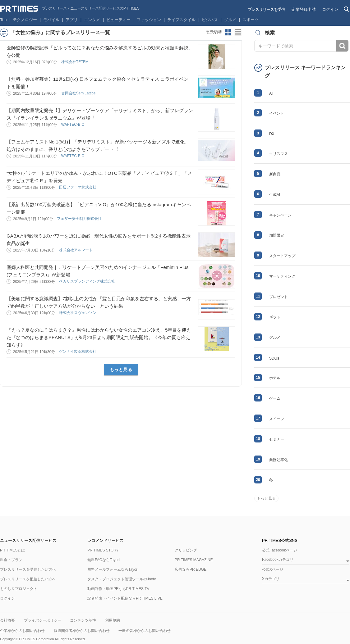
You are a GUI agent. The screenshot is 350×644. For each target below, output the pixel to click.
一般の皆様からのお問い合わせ (145, 631)
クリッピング (186, 550)
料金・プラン (11, 560)
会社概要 (7, 620)
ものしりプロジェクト (19, 589)
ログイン (330, 9)
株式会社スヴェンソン (78, 313)
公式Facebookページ (280, 550)
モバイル (51, 20)
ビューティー (118, 20)
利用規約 (113, 620)
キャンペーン (280, 215)
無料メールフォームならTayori (113, 569)
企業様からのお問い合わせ (22, 631)
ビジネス (210, 20)
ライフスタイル (181, 20)
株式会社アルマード (76, 250)
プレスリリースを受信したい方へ (28, 569)
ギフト (275, 317)
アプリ (72, 20)
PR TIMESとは (12, 550)
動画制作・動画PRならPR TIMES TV (118, 589)
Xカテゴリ (271, 579)
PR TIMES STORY (103, 550)
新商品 (275, 174)
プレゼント (279, 297)
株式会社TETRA (75, 62)
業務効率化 (279, 460)
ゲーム (275, 398)
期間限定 (277, 235)
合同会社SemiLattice (79, 93)
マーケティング (282, 276)
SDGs (274, 358)
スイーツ (277, 419)
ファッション (149, 20)
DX (272, 134)
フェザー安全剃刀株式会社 (80, 219)
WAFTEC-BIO (73, 125)
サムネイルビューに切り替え (228, 32)
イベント (277, 113)
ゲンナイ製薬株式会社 (78, 351)
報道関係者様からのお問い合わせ (82, 631)
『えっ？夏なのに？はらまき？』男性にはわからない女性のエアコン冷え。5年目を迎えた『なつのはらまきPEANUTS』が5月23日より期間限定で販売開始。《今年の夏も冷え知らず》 (99, 337)
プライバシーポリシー (43, 620)
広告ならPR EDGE (191, 569)
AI (271, 93)
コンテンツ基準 (83, 620)
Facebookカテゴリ (278, 560)
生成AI (275, 195)
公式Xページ (273, 569)
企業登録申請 (304, 9)
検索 (342, 46)
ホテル (275, 378)
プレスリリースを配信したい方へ (28, 579)
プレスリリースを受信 (266, 9)
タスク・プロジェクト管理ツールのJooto (122, 579)
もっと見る (121, 370)
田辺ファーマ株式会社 (78, 187)
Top (4, 20)
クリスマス (279, 154)
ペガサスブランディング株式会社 (87, 281)
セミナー (277, 439)
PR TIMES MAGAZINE (194, 560)
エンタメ (92, 20)
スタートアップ (282, 256)
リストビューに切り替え (238, 32)
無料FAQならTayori (104, 560)
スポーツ (251, 20)
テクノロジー (25, 20)
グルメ (230, 20)
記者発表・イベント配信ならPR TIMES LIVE (125, 598)
